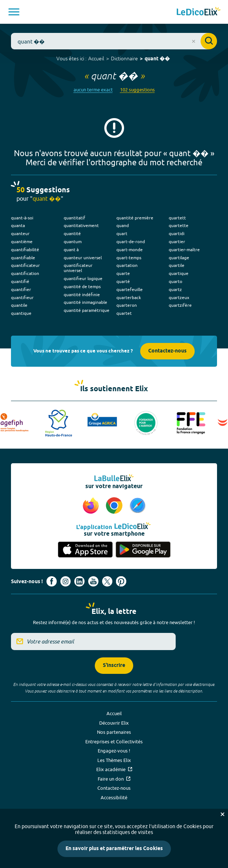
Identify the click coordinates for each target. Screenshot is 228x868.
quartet (124, 313)
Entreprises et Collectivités (114, 741)
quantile (19, 305)
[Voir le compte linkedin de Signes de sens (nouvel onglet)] (79, 581)
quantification (25, 273)
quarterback (129, 297)
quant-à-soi (22, 218)
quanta (18, 225)
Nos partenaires (114, 732)
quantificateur (25, 265)
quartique (179, 273)
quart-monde (130, 250)
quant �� (157, 59)
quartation (127, 265)
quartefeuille (130, 289)
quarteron (127, 305)
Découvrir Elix (114, 723)
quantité (72, 233)
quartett (177, 218)
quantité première (135, 218)
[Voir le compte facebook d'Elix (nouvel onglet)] (52, 581)
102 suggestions (137, 90)
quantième (22, 241)
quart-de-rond (131, 241)
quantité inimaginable (85, 302)
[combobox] (114, 41)
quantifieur (22, 297)
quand (123, 225)
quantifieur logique (83, 278)
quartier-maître (184, 250)
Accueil (96, 59)
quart (122, 233)
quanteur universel (83, 258)
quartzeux (179, 297)
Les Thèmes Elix (114, 760)
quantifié (20, 281)
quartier (177, 241)
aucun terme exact (93, 90)
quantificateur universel (78, 268)
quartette (179, 225)
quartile (177, 265)
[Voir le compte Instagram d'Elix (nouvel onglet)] (66, 581)
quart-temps (129, 258)
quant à (71, 250)
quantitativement (81, 225)
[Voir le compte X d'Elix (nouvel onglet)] (107, 581)
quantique (21, 313)
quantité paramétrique (87, 310)
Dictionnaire (124, 59)
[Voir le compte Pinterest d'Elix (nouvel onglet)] (121, 581)
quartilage (179, 258)
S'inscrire (114, 666)
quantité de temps (82, 286)
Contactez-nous (167, 351)
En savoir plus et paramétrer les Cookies (114, 849)
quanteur (20, 233)
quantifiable (23, 258)
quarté (123, 281)
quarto (175, 281)
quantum (73, 241)
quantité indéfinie (82, 295)
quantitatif (74, 218)
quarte (123, 273)
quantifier (21, 289)
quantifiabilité (25, 250)
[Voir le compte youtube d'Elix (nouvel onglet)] (93, 581)
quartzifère (180, 305)
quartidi (177, 233)
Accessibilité (114, 797)
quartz (175, 289)
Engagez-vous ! (114, 751)
